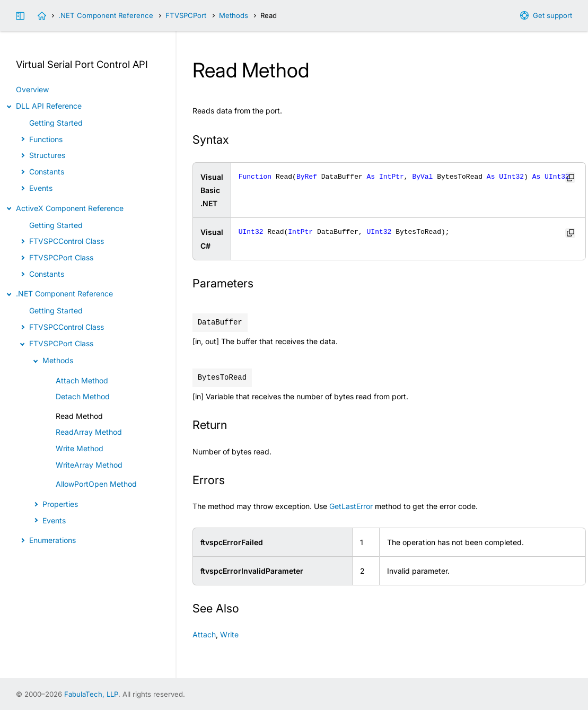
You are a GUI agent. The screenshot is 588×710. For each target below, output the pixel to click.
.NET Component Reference (106, 15)
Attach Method (82, 380)
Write (229, 634)
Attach (204, 634)
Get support (552, 15)
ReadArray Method (89, 432)
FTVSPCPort (186, 15)
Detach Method (83, 396)
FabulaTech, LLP (91, 694)
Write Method (80, 448)
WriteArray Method (89, 465)
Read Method (79, 416)
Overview (32, 89)
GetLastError (351, 506)
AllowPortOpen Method (96, 484)
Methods (234, 15)
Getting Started (56, 123)
